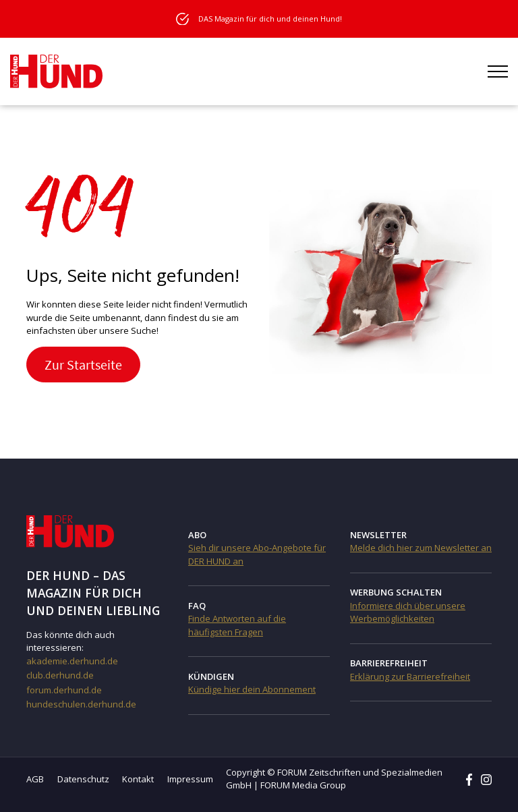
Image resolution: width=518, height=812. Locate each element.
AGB (35, 779)
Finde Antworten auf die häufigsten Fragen (237, 625)
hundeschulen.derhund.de (81, 704)
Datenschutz (83, 779)
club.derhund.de (60, 675)
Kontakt (138, 779)
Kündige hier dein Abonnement (252, 689)
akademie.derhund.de (72, 661)
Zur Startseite (83, 365)
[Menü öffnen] (498, 71)
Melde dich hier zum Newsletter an (421, 548)
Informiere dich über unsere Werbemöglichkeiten (408, 612)
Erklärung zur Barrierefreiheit (410, 676)
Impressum (190, 779)
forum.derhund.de (64, 690)
